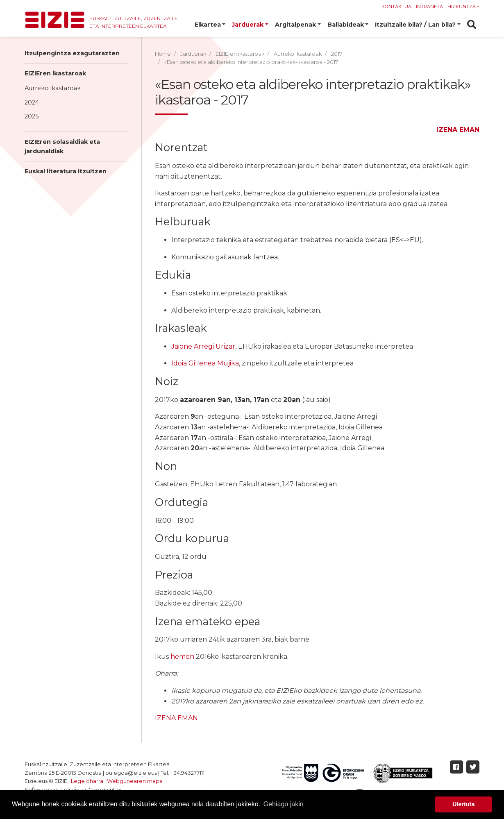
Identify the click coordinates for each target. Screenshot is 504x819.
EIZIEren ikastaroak (55, 73)
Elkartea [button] (208, 25)
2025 (32, 116)
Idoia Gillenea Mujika (205, 363)
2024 (32, 102)
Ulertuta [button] (463, 804)
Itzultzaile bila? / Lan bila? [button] (415, 25)
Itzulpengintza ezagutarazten (72, 53)
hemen (182, 657)
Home (163, 54)
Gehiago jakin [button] (284, 804)
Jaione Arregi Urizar (203, 346)
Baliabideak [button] (346, 25)
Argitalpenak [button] (295, 25)
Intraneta (429, 7)
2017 (337, 54)
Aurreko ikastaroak (53, 88)
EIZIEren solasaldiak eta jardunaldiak (62, 146)
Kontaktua (396, 7)
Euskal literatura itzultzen (66, 171)
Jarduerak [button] (248, 25)
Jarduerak (193, 54)
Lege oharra (87, 781)
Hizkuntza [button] (462, 7)
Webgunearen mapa (135, 781)
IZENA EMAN (458, 130)
